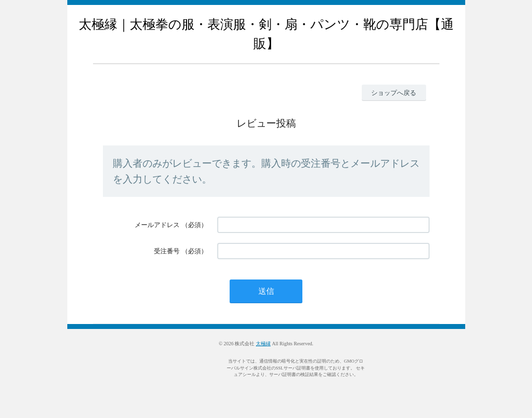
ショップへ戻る (394, 93)
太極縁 (263, 344)
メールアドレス (157, 225)
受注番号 (167, 251)
